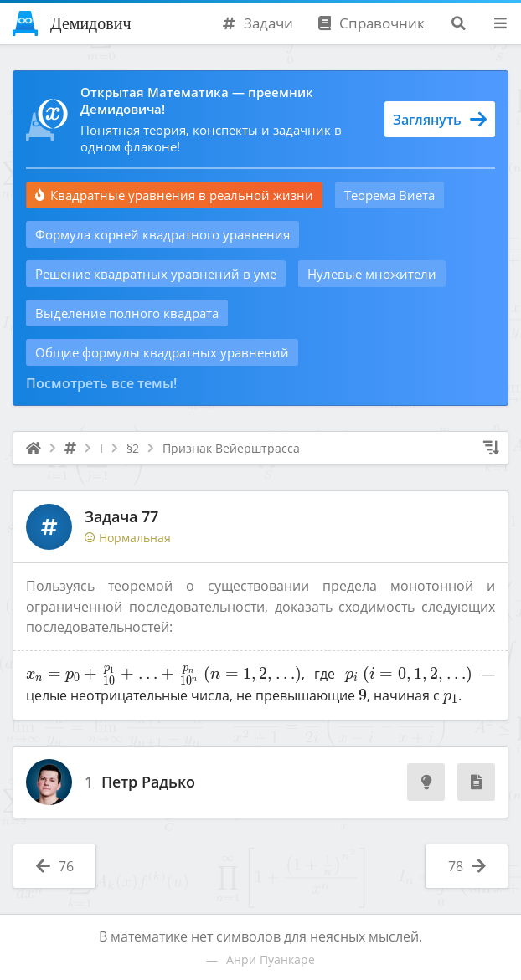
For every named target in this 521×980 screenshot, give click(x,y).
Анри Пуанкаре (271, 959)
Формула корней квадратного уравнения (162, 234)
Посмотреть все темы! (101, 383)
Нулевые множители (372, 274)
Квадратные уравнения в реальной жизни (174, 195)
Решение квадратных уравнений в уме (156, 274)
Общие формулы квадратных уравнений (162, 352)
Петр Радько (148, 782)
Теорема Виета (389, 195)
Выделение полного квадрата (127, 313)
